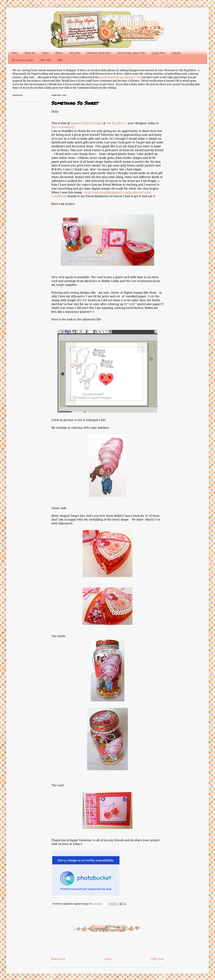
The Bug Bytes (116, 123)
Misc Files (45, 60)
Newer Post (58, 959)
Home (14, 53)
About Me (29, 53)
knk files (176, 53)
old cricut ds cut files (22, 60)
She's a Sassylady (63, 127)
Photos (59, 53)
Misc (60, 60)
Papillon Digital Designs (87, 123)
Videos (45, 53)
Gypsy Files (158, 53)
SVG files (75, 53)
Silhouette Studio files (98, 53)
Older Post (157, 959)
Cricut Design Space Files (131, 53)
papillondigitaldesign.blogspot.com (120, 77)
